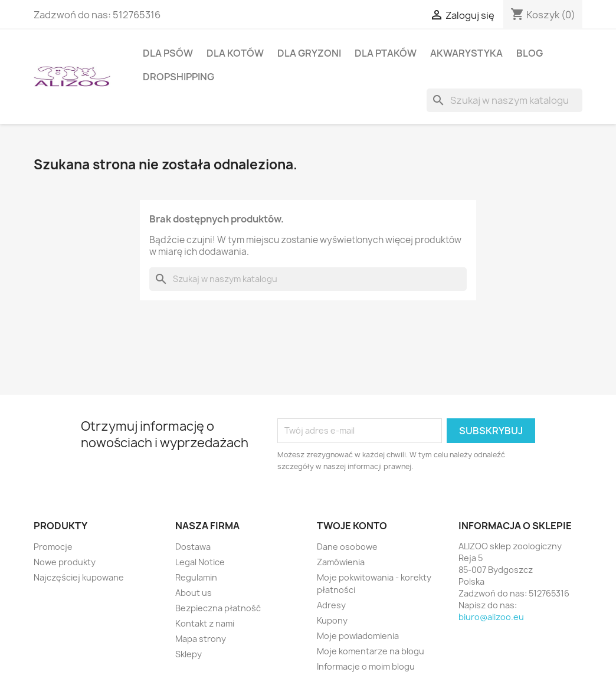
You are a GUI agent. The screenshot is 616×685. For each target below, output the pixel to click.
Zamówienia (341, 562)
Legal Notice (200, 562)
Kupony (332, 620)
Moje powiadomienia (358, 636)
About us (194, 593)
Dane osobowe (347, 547)
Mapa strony (201, 639)
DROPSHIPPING (178, 77)
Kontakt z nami (205, 623)
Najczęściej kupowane (79, 577)
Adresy (331, 605)
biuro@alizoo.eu (491, 617)
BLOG (530, 53)
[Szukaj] (504, 100)
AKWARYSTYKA (466, 53)
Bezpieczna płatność (218, 608)
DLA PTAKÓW (386, 53)
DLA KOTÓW (235, 53)
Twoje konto (352, 526)
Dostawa (193, 547)
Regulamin (196, 577)
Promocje (53, 547)
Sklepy (189, 654)
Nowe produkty (65, 562)
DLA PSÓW (168, 53)
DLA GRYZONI (309, 53)
